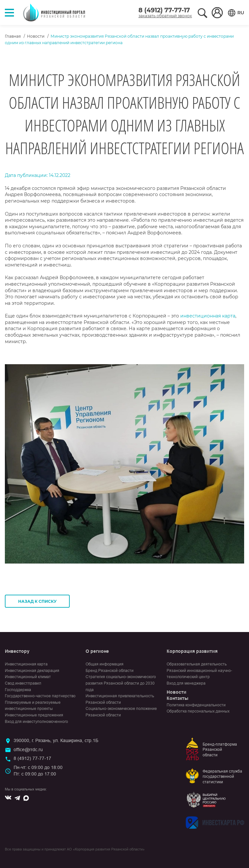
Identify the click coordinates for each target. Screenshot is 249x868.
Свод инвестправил (23, 683)
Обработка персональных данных (198, 711)
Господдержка (18, 690)
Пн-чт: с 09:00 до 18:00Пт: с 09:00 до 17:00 (38, 771)
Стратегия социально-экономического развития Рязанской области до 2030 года (121, 683)
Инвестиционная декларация (32, 671)
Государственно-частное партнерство (40, 696)
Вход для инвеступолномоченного (36, 722)
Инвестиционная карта (26, 664)
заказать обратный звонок (165, 16)
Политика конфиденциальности (196, 705)
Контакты (178, 698)
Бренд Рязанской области (110, 671)
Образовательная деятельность (197, 664)
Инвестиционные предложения (34, 715)
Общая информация (105, 664)
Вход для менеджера (186, 683)
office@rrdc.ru (28, 750)
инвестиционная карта (208, 316)
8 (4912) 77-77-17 (164, 10)
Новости (36, 36)
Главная (13, 36)
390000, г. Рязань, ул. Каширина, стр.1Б (56, 740)
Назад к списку (37, 601)
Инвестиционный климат (28, 677)
